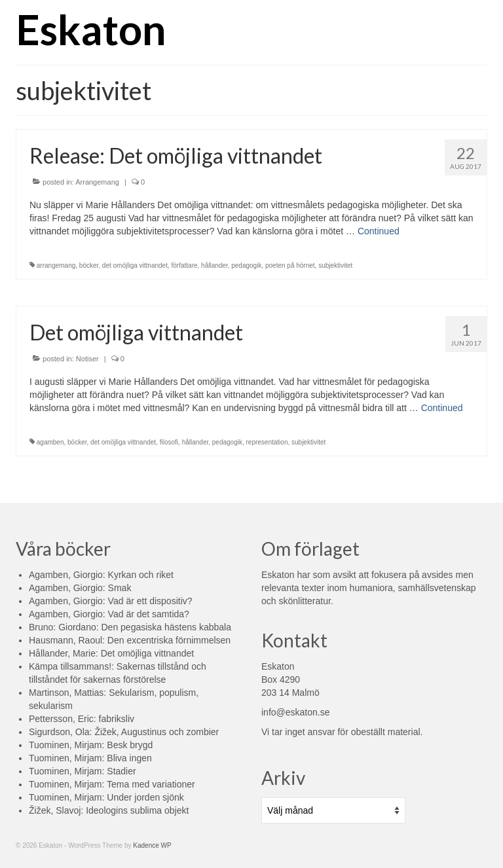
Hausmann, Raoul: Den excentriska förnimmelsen (130, 640)
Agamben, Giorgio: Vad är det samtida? (109, 614)
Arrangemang (97, 182)
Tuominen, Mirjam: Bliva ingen (90, 758)
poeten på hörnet (290, 265)
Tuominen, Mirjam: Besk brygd (91, 745)
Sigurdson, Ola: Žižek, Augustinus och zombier (124, 732)
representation (267, 442)
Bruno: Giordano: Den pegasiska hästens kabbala (130, 627)
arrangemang (56, 265)
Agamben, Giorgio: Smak (80, 588)
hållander (214, 265)
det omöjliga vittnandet (135, 265)
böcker (89, 265)
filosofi (169, 442)
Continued (379, 231)
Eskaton (91, 29)
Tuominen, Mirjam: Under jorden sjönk (106, 797)
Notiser (87, 359)
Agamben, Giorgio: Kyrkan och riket (101, 575)
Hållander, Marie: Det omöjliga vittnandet (111, 653)
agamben (50, 442)
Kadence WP (152, 845)
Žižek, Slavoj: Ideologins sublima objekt (109, 810)
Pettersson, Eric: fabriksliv (82, 719)
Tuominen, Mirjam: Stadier (83, 771)
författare (185, 265)
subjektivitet (335, 265)
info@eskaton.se (296, 712)
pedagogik (246, 265)
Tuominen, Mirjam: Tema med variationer (112, 784)
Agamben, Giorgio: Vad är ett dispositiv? (111, 601)
